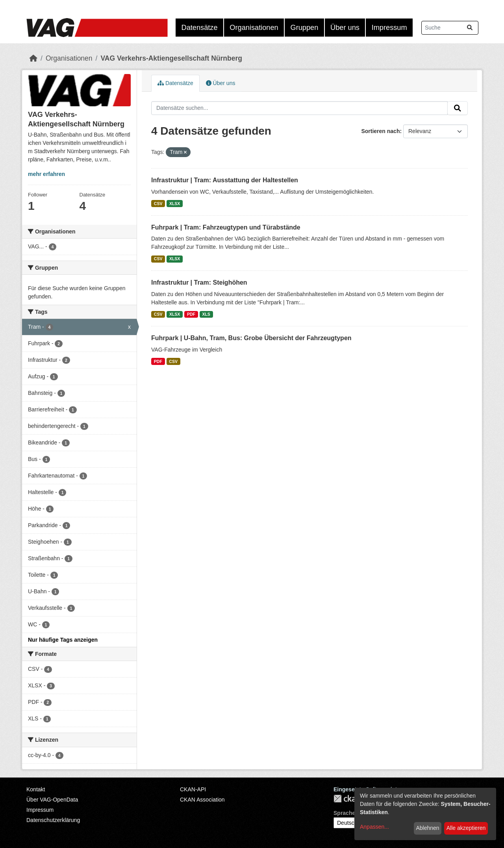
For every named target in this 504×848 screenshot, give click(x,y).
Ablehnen (427, 828)
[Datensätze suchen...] (450, 28)
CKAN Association (202, 800)
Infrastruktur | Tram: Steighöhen (199, 282)
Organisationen (254, 28)
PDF (191, 314)
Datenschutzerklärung (53, 820)
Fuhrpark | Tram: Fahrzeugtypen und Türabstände (226, 227)
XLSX (175, 204)
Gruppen (305, 28)
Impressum (389, 28)
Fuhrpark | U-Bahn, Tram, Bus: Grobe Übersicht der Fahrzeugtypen (251, 338)
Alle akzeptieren (466, 828)
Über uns (345, 28)
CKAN (347, 799)
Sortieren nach (380, 131)
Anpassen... (374, 827)
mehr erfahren (46, 174)
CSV (158, 204)
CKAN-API (193, 789)
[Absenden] (470, 28)
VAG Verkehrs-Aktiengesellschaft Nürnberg (171, 58)
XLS (206, 314)
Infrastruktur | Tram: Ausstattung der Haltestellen (225, 180)
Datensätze (200, 28)
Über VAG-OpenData (52, 800)
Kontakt (36, 789)
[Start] (33, 58)
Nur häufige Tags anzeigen (63, 640)
